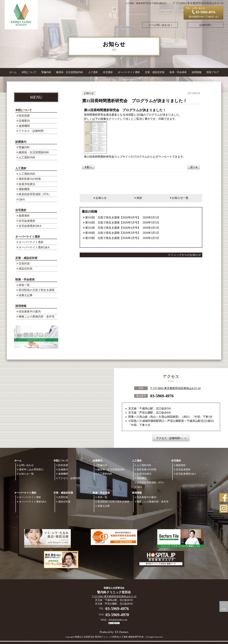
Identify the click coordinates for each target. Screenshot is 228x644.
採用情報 (21, 306)
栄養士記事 (26, 295)
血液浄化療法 (27, 184)
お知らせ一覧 (180, 198)
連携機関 (24, 126)
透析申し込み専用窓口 (31, 469)
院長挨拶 (24, 116)
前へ (88, 167)
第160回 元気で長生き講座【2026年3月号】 (113, 233)
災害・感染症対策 (26, 258)
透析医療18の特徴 (30, 179)
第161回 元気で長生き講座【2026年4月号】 (113, 228)
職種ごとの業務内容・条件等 (37, 317)
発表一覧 (24, 285)
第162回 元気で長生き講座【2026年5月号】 (113, 223)
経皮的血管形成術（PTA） (35, 194)
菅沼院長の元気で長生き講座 (37, 290)
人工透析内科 (27, 157)
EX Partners (122, 632)
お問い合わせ (26, 465)
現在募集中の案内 (30, 312)
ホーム (13, 72)
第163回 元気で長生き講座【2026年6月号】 (113, 217)
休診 (139, 198)
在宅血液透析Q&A (30, 226)
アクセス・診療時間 (31, 131)
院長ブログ (213, 72)
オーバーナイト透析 (28, 237)
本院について (24, 110)
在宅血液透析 (27, 221)
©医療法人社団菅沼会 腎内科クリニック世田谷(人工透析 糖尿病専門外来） (110, 637)
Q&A (22, 199)
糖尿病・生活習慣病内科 (70, 72)
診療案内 (21, 142)
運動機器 (24, 189)
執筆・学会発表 (25, 280)
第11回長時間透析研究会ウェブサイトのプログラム (116, 157)
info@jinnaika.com (118, 620)
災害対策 (24, 264)
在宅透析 (21, 210)
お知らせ (101, 198)
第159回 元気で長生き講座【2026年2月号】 (113, 238)
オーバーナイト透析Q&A (34, 247)
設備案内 (24, 121)
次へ (194, 167)
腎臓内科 (46, 72)
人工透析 (21, 168)
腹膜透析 (24, 216)
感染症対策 (26, 269)
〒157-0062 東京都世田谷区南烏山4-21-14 (175, 388)
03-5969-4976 (162, 396)
